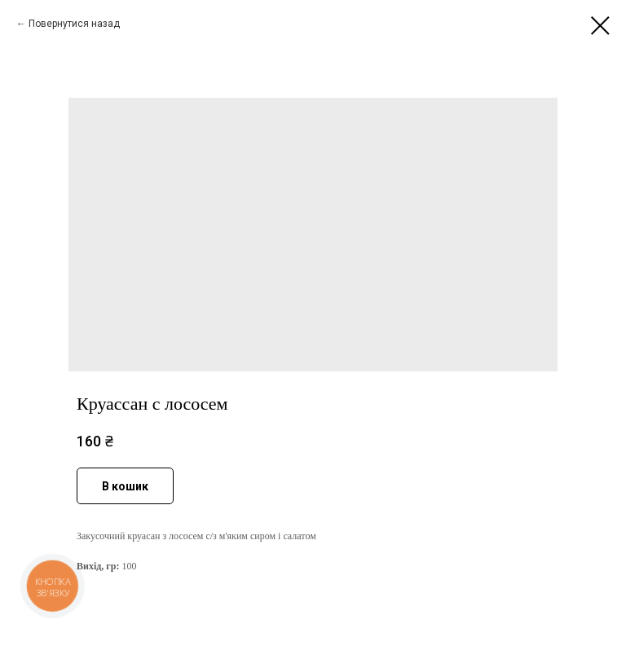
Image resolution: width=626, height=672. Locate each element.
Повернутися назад (74, 24)
